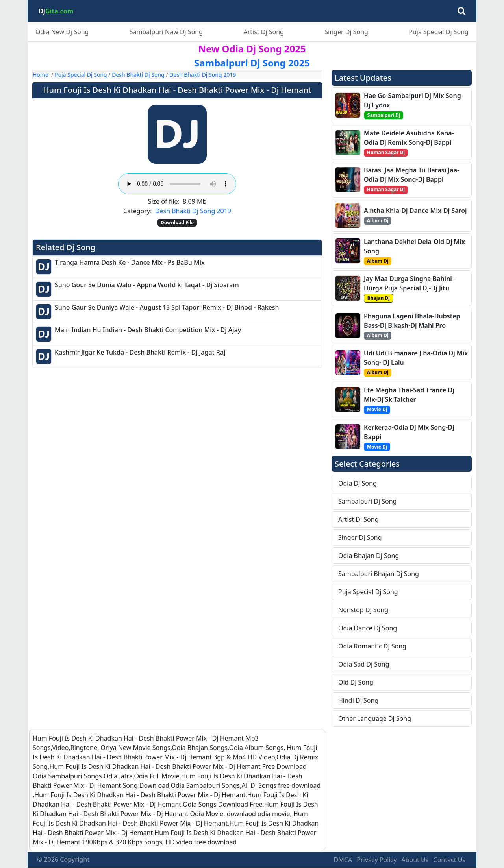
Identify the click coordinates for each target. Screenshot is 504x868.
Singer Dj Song (346, 32)
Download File (177, 223)
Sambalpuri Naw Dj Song (166, 32)
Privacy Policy (377, 860)
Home (41, 75)
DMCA (343, 860)
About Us (415, 860)
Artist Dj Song (264, 32)
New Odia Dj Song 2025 (252, 49)
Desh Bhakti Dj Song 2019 (203, 75)
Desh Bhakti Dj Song (138, 75)
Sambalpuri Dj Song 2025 (252, 63)
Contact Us (449, 860)
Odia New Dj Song (62, 32)
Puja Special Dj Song (439, 32)
